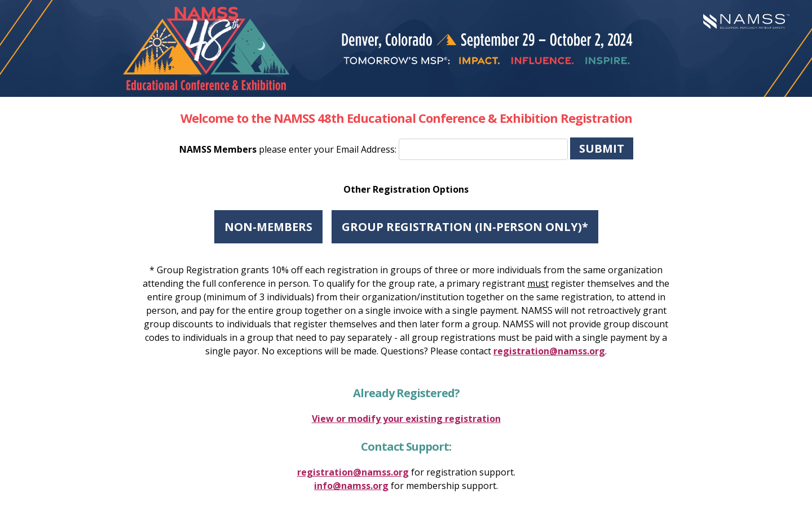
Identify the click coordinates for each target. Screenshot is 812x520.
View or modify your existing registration (406, 419)
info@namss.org (351, 486)
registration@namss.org (549, 351)
